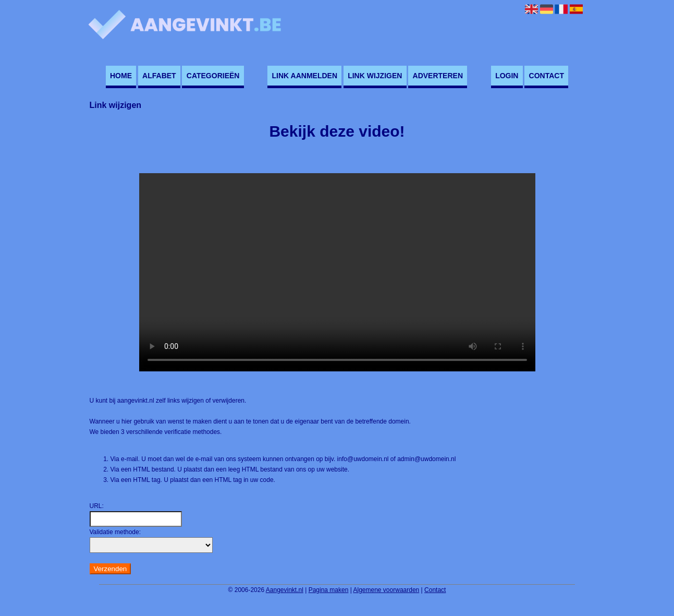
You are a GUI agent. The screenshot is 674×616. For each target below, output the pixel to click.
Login (507, 76)
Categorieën (213, 76)
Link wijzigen (375, 76)
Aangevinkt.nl (285, 590)
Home (121, 76)
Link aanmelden (305, 76)
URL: (97, 506)
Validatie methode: (115, 532)
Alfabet (159, 76)
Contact (547, 76)
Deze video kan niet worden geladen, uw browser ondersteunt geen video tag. (337, 272)
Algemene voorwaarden (387, 590)
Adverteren (438, 76)
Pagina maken (329, 590)
